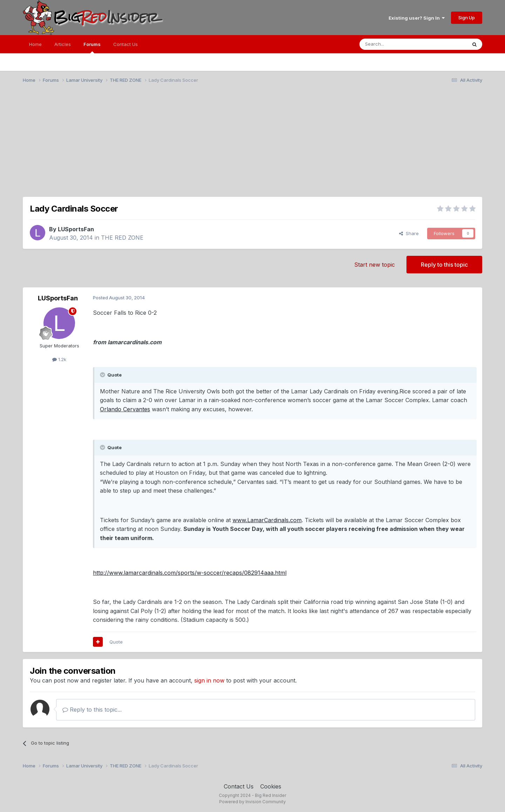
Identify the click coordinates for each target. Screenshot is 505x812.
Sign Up (467, 18)
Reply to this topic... (92, 710)
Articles (63, 44)
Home (35, 44)
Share (409, 233)
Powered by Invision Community (252, 802)
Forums (92, 47)
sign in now (209, 680)
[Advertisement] (252, 143)
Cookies (271, 786)
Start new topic (375, 265)
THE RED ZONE (122, 238)
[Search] (395, 44)
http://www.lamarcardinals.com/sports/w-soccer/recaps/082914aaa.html (190, 573)
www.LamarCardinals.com (267, 520)
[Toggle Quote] (103, 375)
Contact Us (126, 44)
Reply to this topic (444, 265)
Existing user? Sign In (417, 18)
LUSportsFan (76, 229)
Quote (116, 642)
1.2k (59, 359)
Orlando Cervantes (125, 409)
